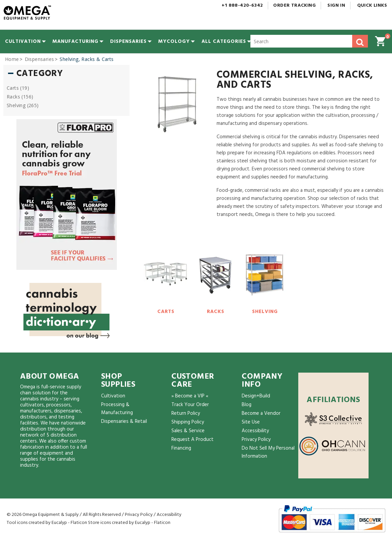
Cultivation (113, 396)
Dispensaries (40, 59)
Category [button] (40, 74)
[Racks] (215, 279)
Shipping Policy (188, 422)
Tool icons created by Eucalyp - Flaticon (47, 523)
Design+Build (256, 396)
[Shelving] (265, 279)
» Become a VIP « (190, 396)
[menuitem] (23, 42)
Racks (216, 312)
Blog (247, 405)
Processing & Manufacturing (117, 409)
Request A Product (192, 440)
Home (12, 59)
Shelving (265, 312)
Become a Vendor (261, 413)
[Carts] (166, 279)
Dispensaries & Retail (124, 421)
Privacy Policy (256, 440)
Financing (181, 448)
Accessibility (255, 431)
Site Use (251, 422)
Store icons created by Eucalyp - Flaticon (129, 523)
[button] (224, 42)
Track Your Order (190, 405)
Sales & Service (188, 431)
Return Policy (186, 413)
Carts (166, 312)
